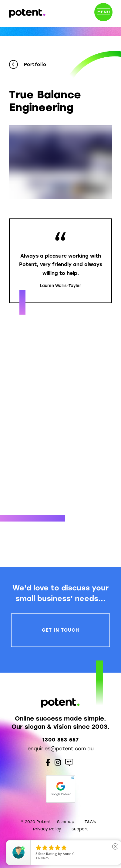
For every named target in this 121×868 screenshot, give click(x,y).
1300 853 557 (61, 740)
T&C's (90, 822)
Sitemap (66, 822)
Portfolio (28, 65)
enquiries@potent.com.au (61, 749)
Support (80, 829)
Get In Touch (60, 630)
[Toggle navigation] (103, 13)
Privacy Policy (47, 829)
